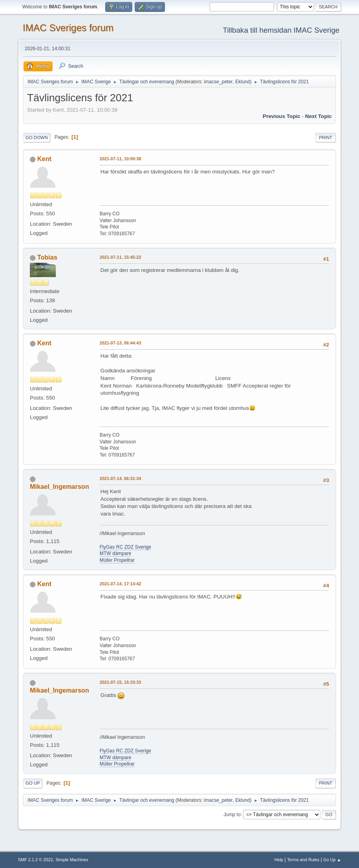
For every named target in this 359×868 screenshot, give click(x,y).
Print (326, 138)
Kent (45, 159)
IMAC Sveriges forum (68, 28)
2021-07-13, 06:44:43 (120, 343)
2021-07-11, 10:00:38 (120, 159)
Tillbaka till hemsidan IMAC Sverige (281, 30)
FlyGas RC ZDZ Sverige (125, 547)
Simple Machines (72, 860)
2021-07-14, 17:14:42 (120, 584)
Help (279, 860)
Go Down (37, 138)
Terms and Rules (303, 860)
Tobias (47, 257)
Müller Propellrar (117, 560)
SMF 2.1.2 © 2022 (35, 860)
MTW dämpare (115, 553)
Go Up (33, 783)
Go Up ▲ (332, 860)
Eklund (242, 82)
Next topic (319, 116)
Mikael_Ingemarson (59, 487)
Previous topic (282, 116)
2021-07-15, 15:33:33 (120, 682)
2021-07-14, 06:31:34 (120, 478)
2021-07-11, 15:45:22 (120, 257)
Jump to (232, 814)
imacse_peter (218, 82)
